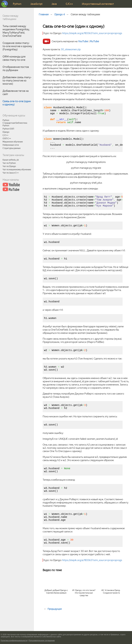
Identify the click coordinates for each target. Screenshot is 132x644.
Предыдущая (55, 627)
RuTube (94, 41)
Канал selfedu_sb (11, 160)
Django (6, 132)
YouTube (83, 41)
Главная (44, 14)
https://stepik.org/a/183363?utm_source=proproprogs (92, 33)
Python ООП (8, 129)
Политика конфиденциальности (14, 641)
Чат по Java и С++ (11, 173)
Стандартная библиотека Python (15, 124)
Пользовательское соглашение (42, 641)
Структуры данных (12, 148)
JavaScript (36, 4)
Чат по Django (9, 166)
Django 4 (60, 14)
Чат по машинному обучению (17, 170)
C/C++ (69, 4)
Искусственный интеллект (98, 4)
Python (17, 4)
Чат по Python (9, 163)
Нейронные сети (11, 145)
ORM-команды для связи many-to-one (14, 58)
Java (54, 4)
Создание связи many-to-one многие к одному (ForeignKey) (17, 46)
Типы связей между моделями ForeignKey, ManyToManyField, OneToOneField (16, 31)
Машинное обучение (13, 142)
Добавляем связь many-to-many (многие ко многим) (17, 81)
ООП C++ (7, 138)
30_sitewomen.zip (71, 49)
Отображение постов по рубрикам (16, 69)
